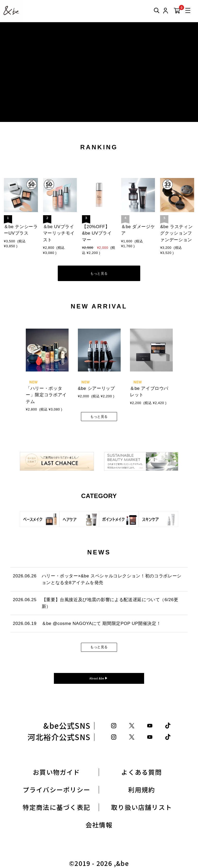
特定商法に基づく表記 (56, 807)
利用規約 (142, 790)
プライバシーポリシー (56, 790)
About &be (97, 678)
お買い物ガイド (56, 772)
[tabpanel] (47, 367)
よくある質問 (141, 772)
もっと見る (99, 273)
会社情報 (99, 825)
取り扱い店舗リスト (142, 807)
